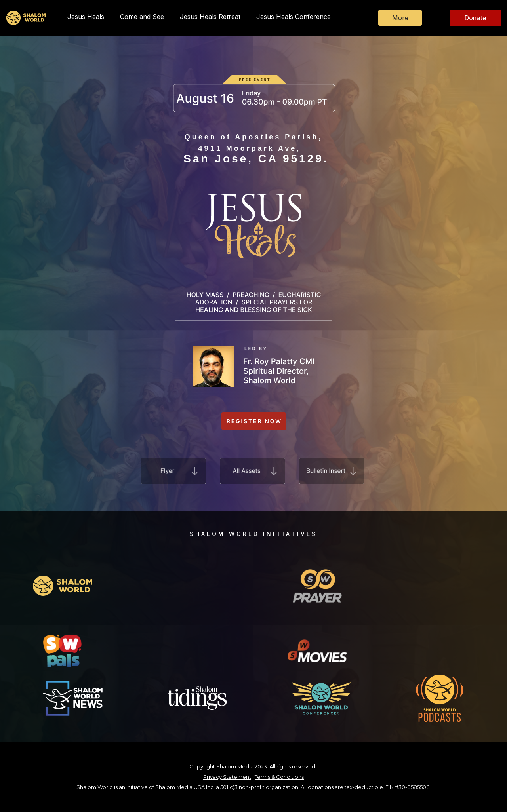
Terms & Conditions (279, 777)
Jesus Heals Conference (294, 17)
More (400, 18)
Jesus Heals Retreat (210, 17)
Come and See (142, 17)
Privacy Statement (227, 777)
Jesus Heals (86, 17)
